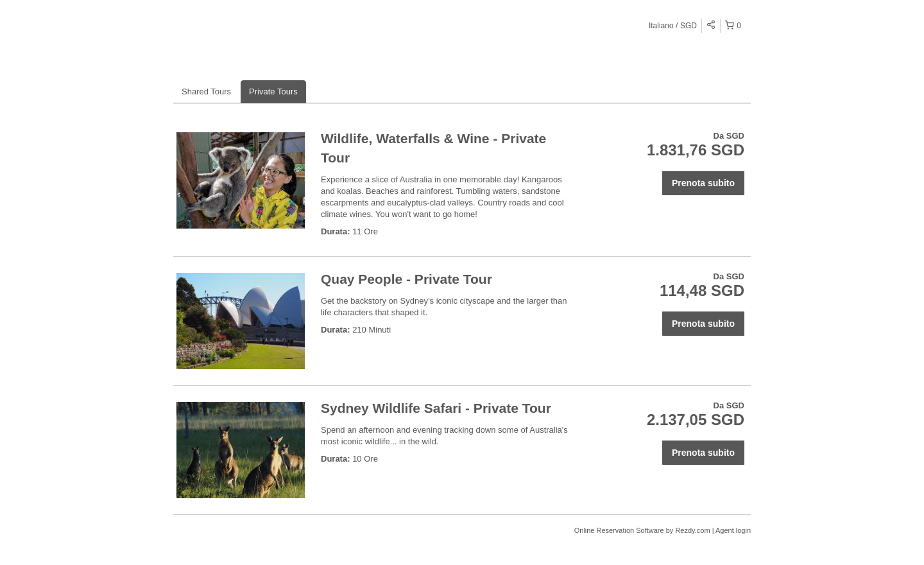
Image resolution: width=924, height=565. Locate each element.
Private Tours (273, 91)
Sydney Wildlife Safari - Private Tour (436, 408)
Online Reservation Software (619, 530)
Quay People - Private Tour (406, 279)
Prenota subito (703, 183)
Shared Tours (206, 91)
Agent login (733, 530)
